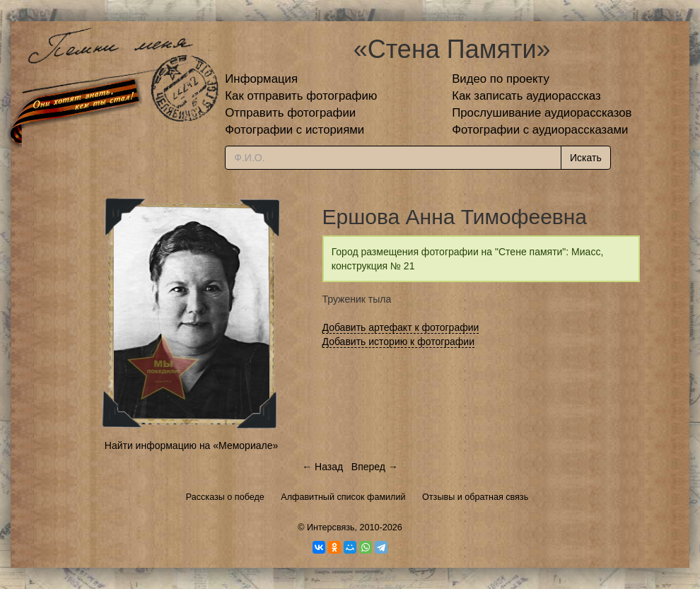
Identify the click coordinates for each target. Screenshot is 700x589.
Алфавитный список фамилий (343, 497)
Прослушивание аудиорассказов (542, 113)
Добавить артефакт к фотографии (401, 327)
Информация (261, 79)
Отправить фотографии (290, 113)
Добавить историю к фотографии (399, 342)
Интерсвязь (331, 527)
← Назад (322, 467)
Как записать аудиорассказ (526, 96)
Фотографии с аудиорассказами (540, 130)
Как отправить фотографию (301, 96)
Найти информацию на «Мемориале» (191, 445)
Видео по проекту (501, 79)
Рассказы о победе (225, 497)
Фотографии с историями (294, 130)
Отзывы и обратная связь (475, 497)
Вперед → (375, 467)
